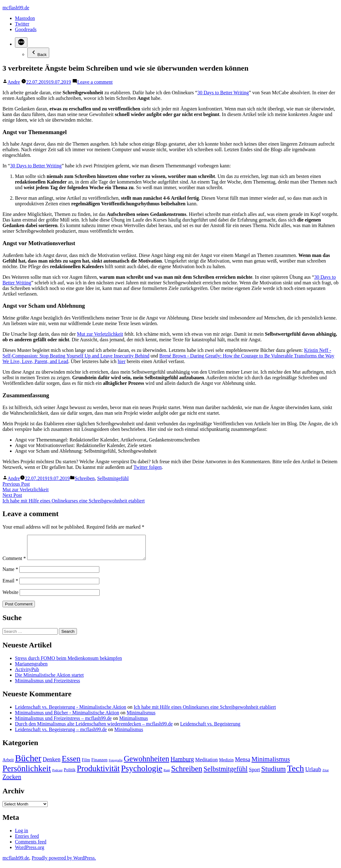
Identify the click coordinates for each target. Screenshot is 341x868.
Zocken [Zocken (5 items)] (12, 782)
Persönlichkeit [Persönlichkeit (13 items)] (27, 773)
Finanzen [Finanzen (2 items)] (99, 764)
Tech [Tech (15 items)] (296, 773)
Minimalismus (141, 717)
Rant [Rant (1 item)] (167, 775)
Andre (14, 82)
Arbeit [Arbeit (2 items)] (8, 764)
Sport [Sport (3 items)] (254, 774)
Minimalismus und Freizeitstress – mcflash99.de (63, 723)
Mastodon (25, 18)
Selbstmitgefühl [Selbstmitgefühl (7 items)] (226, 774)
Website (10, 597)
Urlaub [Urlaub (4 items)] (313, 774)
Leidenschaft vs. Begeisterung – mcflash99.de (61, 734)
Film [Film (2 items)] (86, 764)
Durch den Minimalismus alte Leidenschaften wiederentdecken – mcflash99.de (94, 728)
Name (10, 574)
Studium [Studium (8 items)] (274, 773)
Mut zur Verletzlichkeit (100, 334)
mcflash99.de (16, 8)
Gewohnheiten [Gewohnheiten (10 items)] (147, 763)
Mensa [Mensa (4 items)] (242, 764)
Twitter (22, 24)
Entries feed (27, 841)
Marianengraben (31, 668)
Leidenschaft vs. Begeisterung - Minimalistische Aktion (71, 712)
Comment (14, 563)
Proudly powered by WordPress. (64, 863)
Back (38, 53)
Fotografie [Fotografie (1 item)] (116, 765)
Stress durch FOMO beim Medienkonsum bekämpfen (69, 663)
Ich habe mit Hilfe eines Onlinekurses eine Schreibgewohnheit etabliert (205, 712)
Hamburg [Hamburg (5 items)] (182, 764)
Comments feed (31, 846)
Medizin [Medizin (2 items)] (226, 764)
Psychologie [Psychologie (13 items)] (142, 773)
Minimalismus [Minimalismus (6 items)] (271, 764)
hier (122, 361)
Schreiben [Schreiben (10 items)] (187, 773)
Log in (21, 835)
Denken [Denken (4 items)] (52, 764)
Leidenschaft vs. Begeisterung (210, 728)
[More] (21, 42)
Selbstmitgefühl (113, 478)
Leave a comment (95, 82)
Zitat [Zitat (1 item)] (325, 775)
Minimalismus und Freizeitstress (47, 685)
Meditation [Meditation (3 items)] (206, 764)
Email (10, 585)
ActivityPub (27, 674)
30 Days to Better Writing (223, 93)
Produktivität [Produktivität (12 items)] (98, 773)
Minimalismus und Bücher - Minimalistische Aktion (67, 717)
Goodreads (26, 29)
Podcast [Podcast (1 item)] (57, 775)
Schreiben (85, 478)
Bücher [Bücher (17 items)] (28, 763)
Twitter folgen (147, 467)
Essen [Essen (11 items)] (71, 763)
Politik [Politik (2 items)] (70, 774)
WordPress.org (30, 852)
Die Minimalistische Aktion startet (49, 680)
